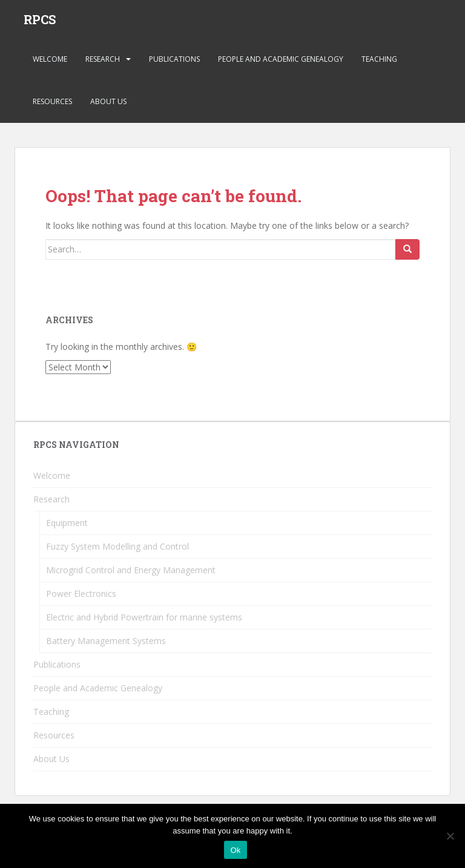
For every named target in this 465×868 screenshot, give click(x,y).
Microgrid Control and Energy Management (131, 574)
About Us (108, 106)
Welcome (50, 63)
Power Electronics (81, 598)
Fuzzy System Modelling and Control (117, 551)
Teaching (379, 63)
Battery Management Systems (106, 645)
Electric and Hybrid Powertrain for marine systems (144, 621)
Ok (235, 850)
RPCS (40, 21)
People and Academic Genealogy (281, 63)
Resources (52, 106)
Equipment (67, 527)
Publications (174, 63)
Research (103, 63)
